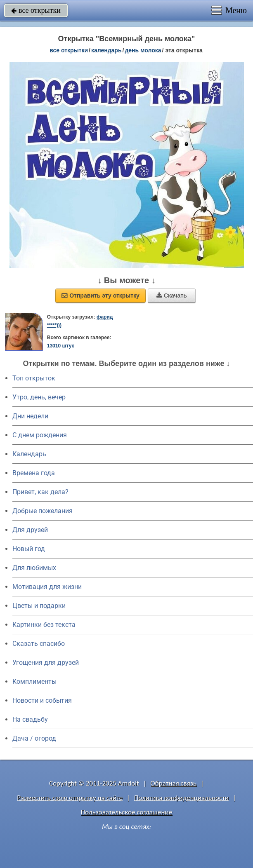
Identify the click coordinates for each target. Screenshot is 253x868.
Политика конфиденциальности (181, 798)
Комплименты (34, 681)
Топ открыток (34, 378)
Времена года (34, 473)
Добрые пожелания (43, 511)
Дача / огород (34, 738)
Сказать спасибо (39, 644)
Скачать (172, 296)
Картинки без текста (44, 625)
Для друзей (30, 530)
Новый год (29, 549)
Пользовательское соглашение (126, 812)
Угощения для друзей (46, 663)
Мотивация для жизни (47, 587)
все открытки (36, 10)
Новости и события (42, 700)
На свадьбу (30, 719)
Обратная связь (174, 783)
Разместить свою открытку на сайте (70, 798)
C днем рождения (40, 435)
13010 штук (61, 346)
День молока (143, 50)
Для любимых (34, 568)
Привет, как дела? (40, 492)
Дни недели (30, 416)
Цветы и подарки (39, 606)
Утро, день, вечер (39, 397)
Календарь (106, 50)
